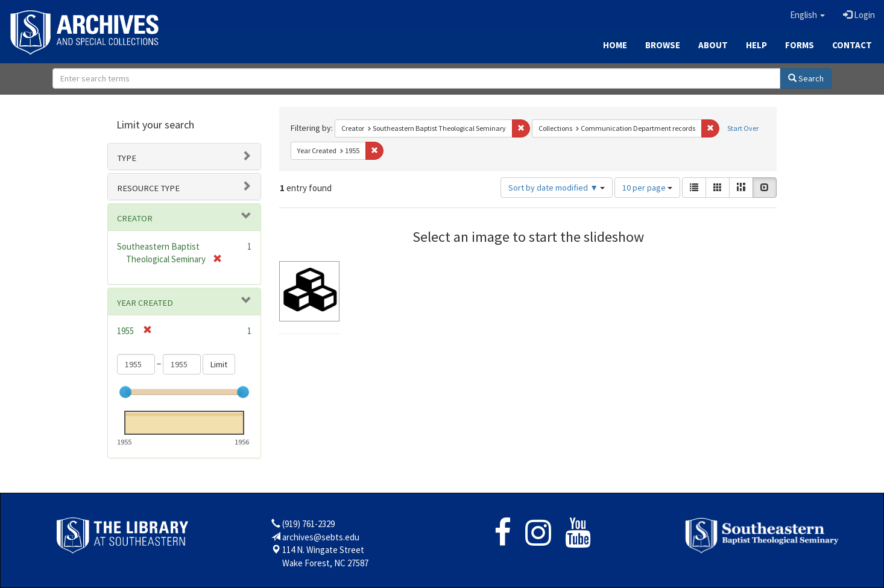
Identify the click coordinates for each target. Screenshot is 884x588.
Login (859, 15)
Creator (135, 218)
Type (127, 158)
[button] (807, 15)
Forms (800, 45)
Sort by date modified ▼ (557, 188)
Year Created (145, 303)
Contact (852, 45)
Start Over (743, 128)
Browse (663, 45)
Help (756, 45)
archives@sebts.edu (321, 537)
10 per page (647, 188)
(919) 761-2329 (308, 524)
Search (806, 78)
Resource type (148, 188)
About (713, 45)
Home (615, 45)
